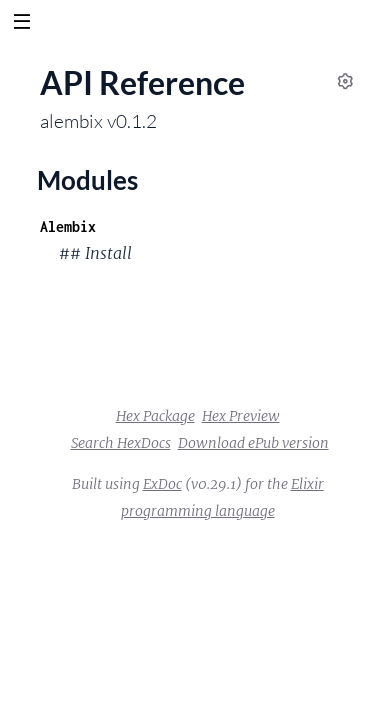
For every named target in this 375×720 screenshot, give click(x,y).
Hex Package (155, 416)
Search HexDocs (121, 443)
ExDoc (162, 484)
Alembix (68, 226)
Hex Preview (241, 416)
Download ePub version (253, 443)
